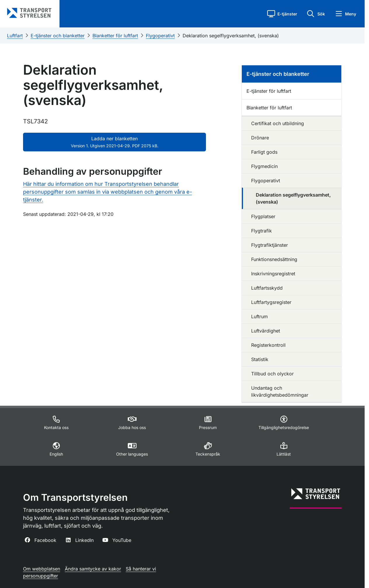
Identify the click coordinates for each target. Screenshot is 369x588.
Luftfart (15, 36)
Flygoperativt (160, 36)
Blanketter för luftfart (115, 36)
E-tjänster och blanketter (58, 36)
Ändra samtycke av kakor (93, 569)
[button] (282, 14)
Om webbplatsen (42, 569)
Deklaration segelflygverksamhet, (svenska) (231, 36)
